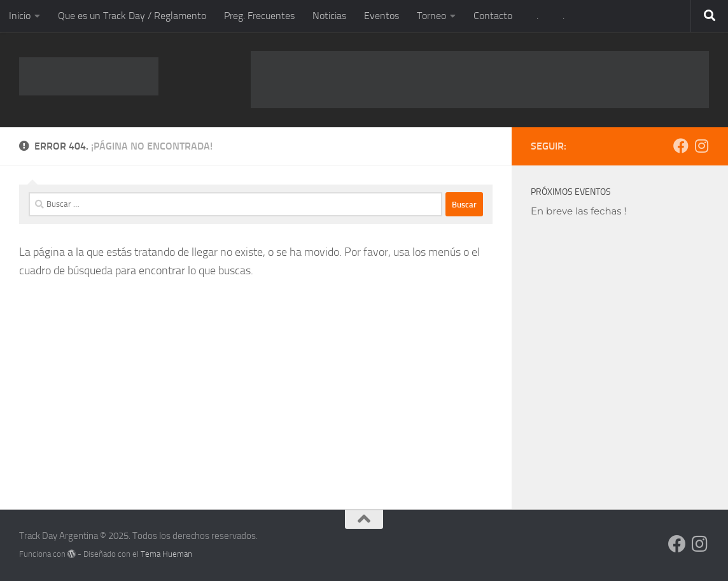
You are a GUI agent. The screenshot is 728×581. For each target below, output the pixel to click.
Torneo (431, 16)
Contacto (493, 16)
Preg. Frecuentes (259, 16)
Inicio (20, 16)
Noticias (329, 16)
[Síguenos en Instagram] (701, 146)
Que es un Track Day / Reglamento (132, 16)
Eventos (381, 16)
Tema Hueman (166, 554)
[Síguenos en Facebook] (681, 146)
